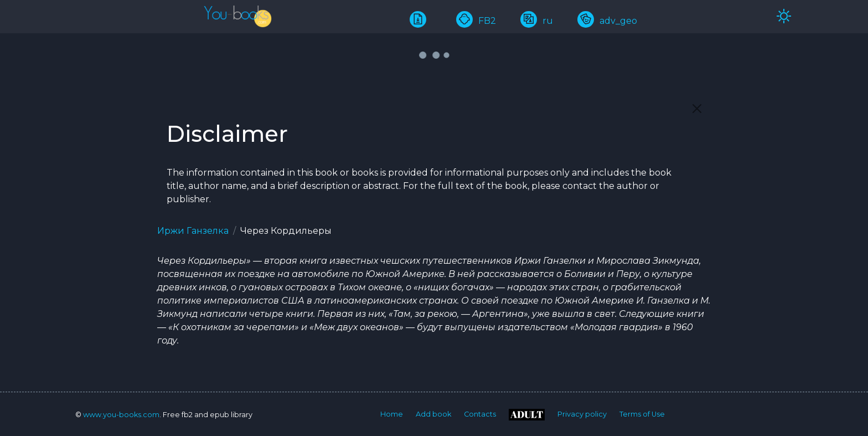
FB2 (476, 21)
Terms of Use (642, 414)
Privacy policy (582, 414)
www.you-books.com (121, 415)
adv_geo (607, 21)
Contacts (480, 414)
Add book (433, 414)
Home (392, 414)
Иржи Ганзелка (193, 231)
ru (537, 21)
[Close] (697, 109)
